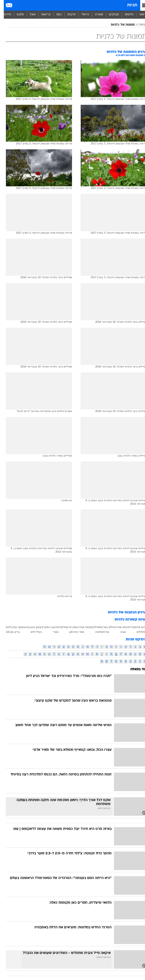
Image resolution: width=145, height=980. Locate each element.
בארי (52, 632)
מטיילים (93, 627)
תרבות (68, 15)
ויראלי (81, 15)
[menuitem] (125, 15)
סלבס (17, 15)
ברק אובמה (9, 632)
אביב (119, 632)
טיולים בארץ (105, 627)
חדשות (125, 15)
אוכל (29, 15)
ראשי (139, 15)
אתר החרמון (73, 632)
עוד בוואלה (135, 669)
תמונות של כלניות (119, 25)
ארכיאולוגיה (98, 632)
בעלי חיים (32, 632)
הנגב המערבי (45, 627)
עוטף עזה (15, 627)
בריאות (42, 15)
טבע (23, 627)
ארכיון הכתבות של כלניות (124, 612)
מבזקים (110, 15)
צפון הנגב (31, 627)
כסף (55, 15)
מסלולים (138, 632)
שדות (56, 627)
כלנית (5, 627)
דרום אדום (137, 627)
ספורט (95, 15)
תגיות (128, 5)
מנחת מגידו (81, 627)
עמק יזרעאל (67, 627)
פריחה (127, 627)
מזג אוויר (117, 627)
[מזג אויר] (16, 5)
